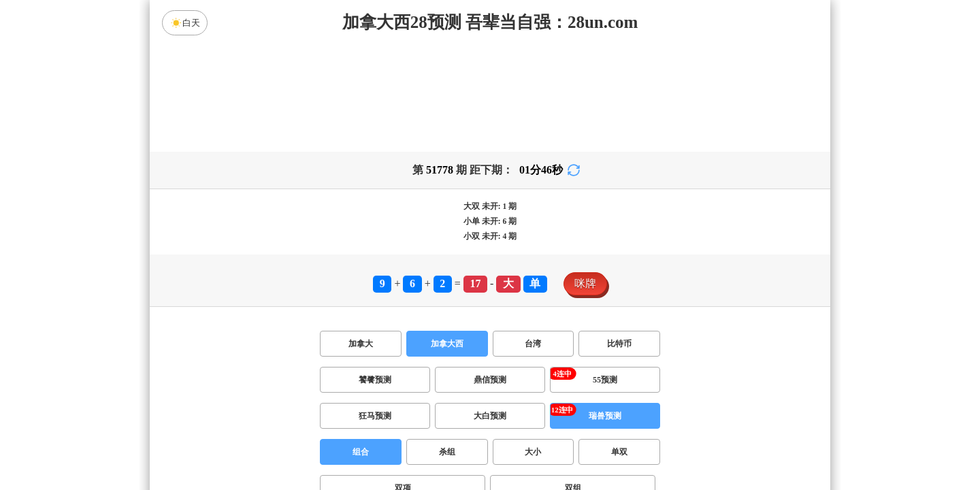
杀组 (447, 452)
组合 (361, 452)
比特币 (619, 344)
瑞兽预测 (605, 416)
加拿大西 (447, 344)
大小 (533, 452)
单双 (619, 452)
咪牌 (585, 283)
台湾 (533, 344)
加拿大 (361, 344)
